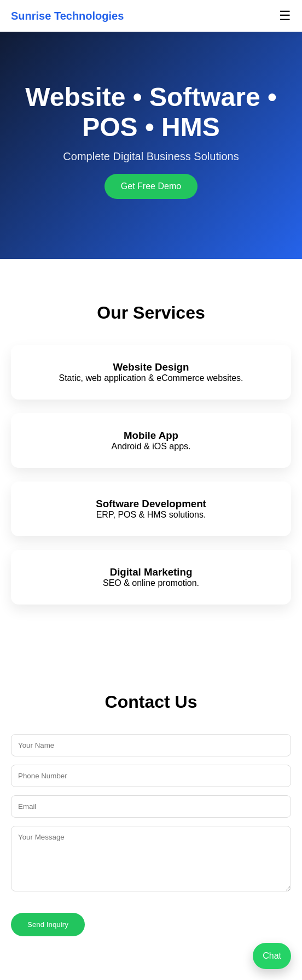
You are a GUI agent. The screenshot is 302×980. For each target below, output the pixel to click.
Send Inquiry (48, 925)
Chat (272, 956)
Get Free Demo (151, 186)
